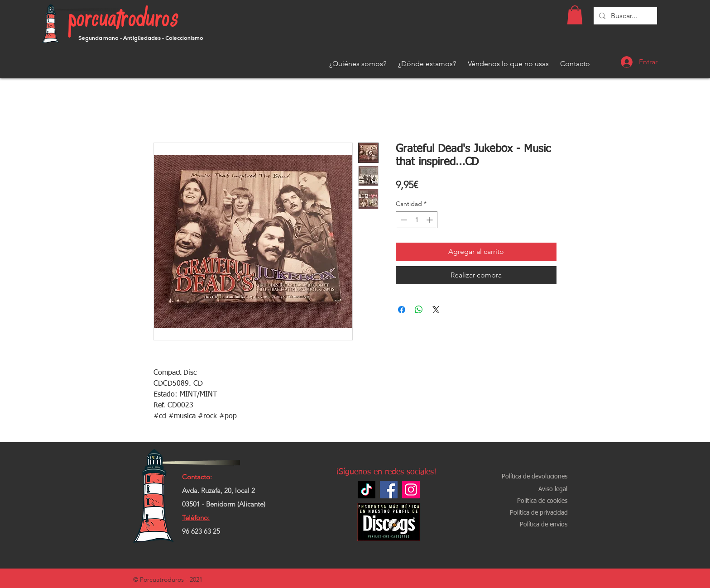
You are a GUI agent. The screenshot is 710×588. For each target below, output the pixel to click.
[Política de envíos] (543, 525)
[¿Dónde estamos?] (427, 64)
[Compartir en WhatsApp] (419, 310)
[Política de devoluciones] (535, 477)
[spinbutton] (417, 220)
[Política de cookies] (542, 501)
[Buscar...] (624, 16)
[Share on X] (436, 310)
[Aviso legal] (553, 490)
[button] (575, 15)
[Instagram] (411, 490)
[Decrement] (403, 220)
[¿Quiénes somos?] (358, 64)
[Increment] (430, 220)
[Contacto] (575, 64)
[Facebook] (389, 490)
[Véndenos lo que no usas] (508, 64)
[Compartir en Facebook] (402, 310)
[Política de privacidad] (539, 513)
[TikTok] (367, 490)
